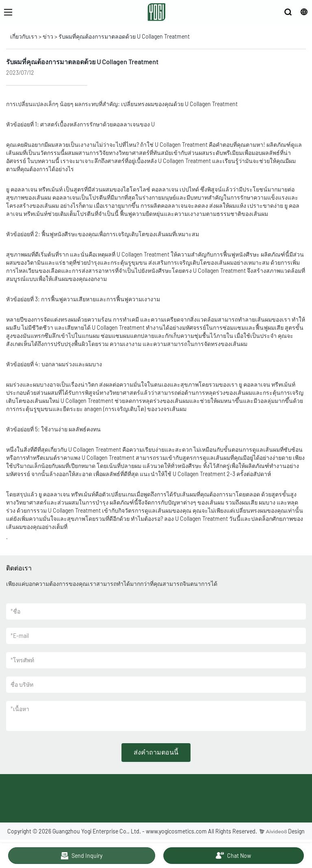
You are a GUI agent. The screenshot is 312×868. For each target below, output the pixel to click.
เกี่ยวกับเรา (24, 36)
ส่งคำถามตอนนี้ (156, 752)
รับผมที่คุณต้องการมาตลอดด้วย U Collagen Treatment (124, 36)
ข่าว (48, 36)
